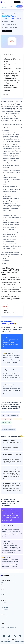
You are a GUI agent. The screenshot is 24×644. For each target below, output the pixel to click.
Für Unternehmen (4, 610)
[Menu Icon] (22, 2)
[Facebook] (4, 636)
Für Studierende (4, 602)
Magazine (3, 594)
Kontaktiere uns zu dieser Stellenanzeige (9, 627)
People (2, 590)
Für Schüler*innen (4, 605)
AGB (2, 641)
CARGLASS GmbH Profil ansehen (9, 314)
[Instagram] (9, 636)
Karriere (3, 585)
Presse (2, 592)
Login (2, 582)
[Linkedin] (20, 636)
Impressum (8, 641)
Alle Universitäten (4, 617)
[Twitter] (15, 636)
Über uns (3, 587)
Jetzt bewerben (20, 6)
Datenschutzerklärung (18, 641)
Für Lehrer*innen (4, 612)
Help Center (3, 625)
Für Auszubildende (5, 607)
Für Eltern (3, 614)
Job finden (17, 2)
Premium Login (4, 630)
